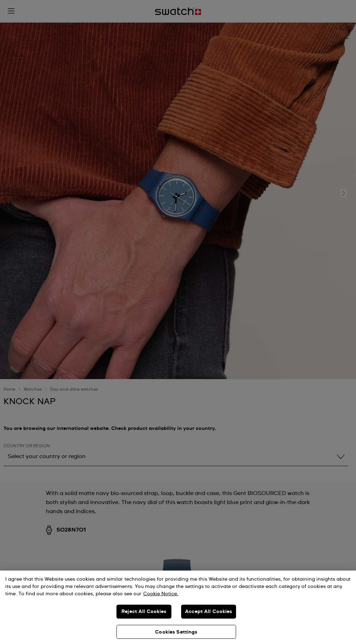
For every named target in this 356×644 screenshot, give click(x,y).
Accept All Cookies (209, 612)
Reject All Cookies (144, 612)
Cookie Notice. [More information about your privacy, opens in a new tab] (161, 594)
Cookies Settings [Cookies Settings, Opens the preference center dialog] (176, 632)
